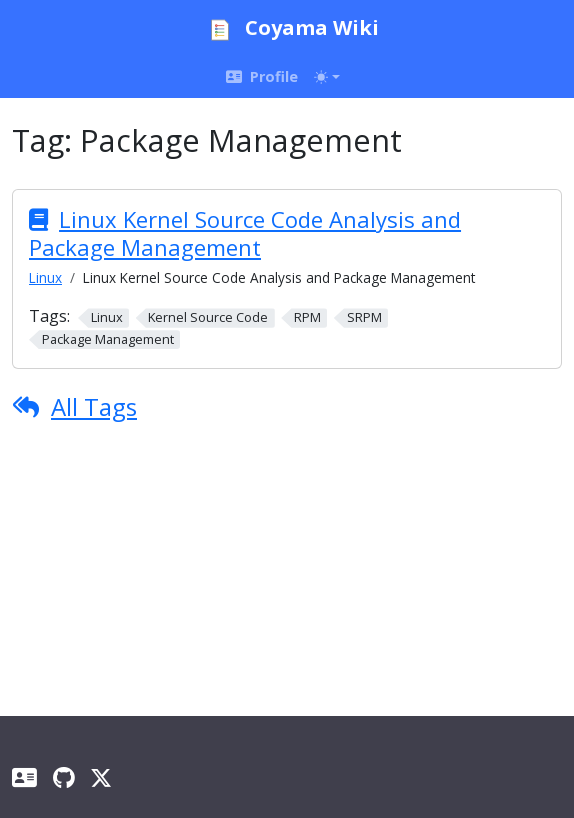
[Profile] (24, 777)
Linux (45, 277)
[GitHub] (63, 777)
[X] (101, 777)
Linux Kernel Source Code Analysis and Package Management (245, 233)
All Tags (94, 406)
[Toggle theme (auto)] (327, 77)
